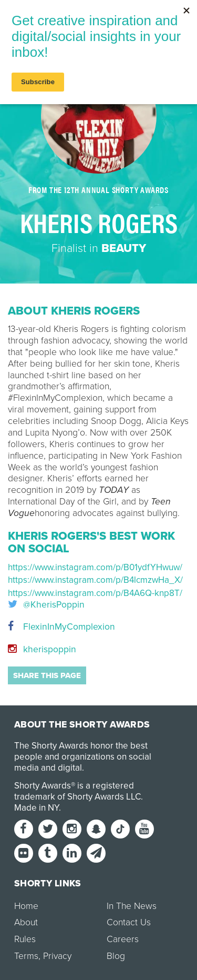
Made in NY (37, 808)
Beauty (124, 248)
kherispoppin (42, 649)
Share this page (47, 675)
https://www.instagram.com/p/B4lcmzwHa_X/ (95, 580)
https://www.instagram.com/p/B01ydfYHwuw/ (95, 567)
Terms (26, 956)
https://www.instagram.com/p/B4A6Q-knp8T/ (95, 593)
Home (26, 906)
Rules (25, 939)
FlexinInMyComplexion (61, 627)
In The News (132, 906)
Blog (116, 956)
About (26, 922)
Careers (123, 939)
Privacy (57, 956)
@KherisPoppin (46, 605)
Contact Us (129, 922)
